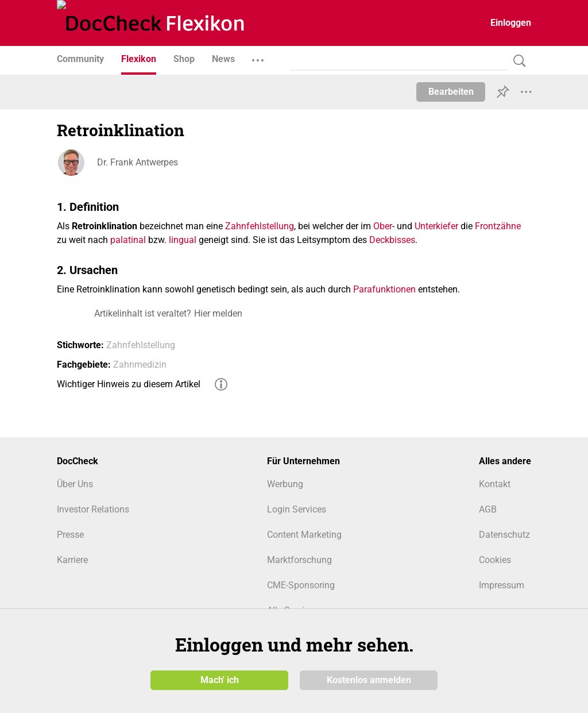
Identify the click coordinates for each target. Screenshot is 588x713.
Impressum (502, 585)
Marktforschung (299, 560)
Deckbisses (392, 240)
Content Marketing (304, 535)
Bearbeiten (451, 92)
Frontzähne (498, 226)
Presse (70, 535)
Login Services (297, 509)
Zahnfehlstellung (260, 226)
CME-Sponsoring (301, 585)
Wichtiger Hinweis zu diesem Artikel (129, 384)
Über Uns (75, 484)
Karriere (72, 560)
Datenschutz (504, 535)
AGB (488, 509)
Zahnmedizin (140, 365)
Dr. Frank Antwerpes (138, 162)
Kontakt (495, 484)
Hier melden (218, 313)
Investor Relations (93, 509)
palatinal (128, 240)
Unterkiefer (436, 226)
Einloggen (511, 23)
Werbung (285, 484)
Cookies (495, 560)
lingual (183, 240)
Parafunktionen (384, 289)
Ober (383, 226)
